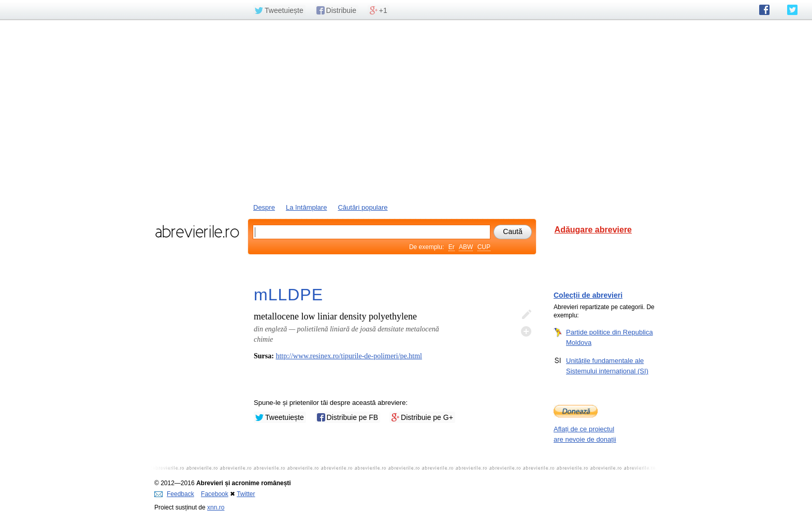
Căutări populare (363, 207)
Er (452, 247)
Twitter (246, 494)
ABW (466, 247)
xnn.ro (216, 507)
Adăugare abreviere (593, 230)
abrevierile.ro (197, 231)
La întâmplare (307, 207)
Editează (526, 315)
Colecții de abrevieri (588, 295)
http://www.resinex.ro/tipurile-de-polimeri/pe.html (349, 356)
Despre (264, 207)
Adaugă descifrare (526, 331)
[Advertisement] (406, 110)
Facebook (215, 494)
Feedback (174, 494)
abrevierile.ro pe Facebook (764, 10)
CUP (484, 247)
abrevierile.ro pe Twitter (792, 10)
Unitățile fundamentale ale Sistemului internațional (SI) (607, 366)
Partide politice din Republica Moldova (610, 337)
